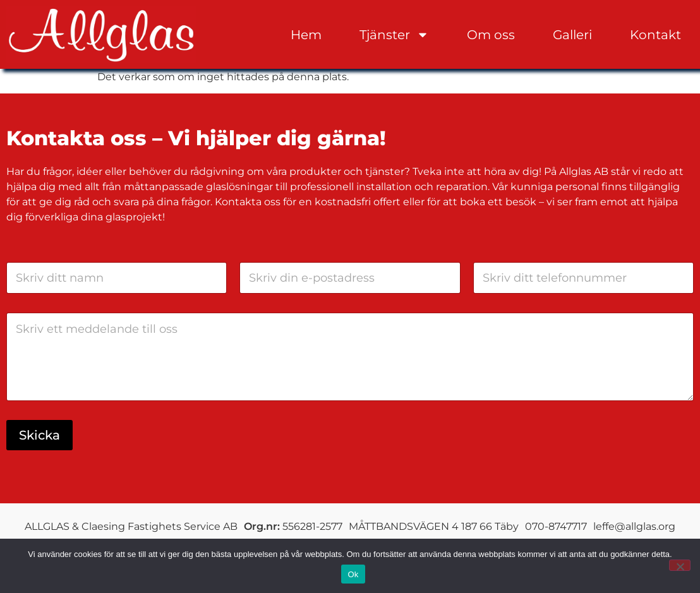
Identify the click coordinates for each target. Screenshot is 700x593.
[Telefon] (583, 277)
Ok (353, 574)
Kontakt (655, 35)
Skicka (39, 434)
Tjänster (394, 35)
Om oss (491, 35)
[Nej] (680, 565)
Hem (306, 35)
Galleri (572, 35)
